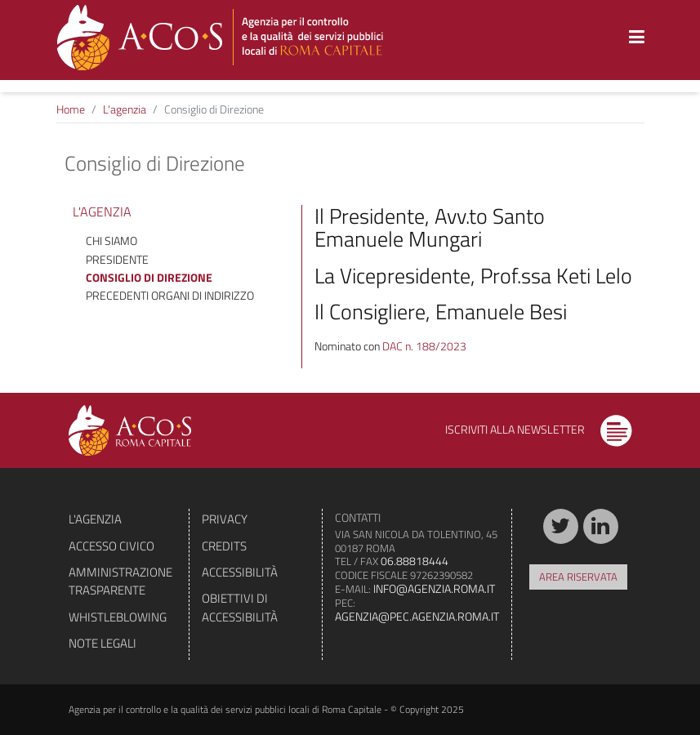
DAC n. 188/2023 (424, 346)
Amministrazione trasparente (120, 581)
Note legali (103, 643)
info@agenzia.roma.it (434, 588)
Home (71, 109)
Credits (224, 546)
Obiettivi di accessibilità (240, 607)
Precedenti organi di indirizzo (170, 295)
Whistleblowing (118, 617)
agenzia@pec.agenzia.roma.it (417, 616)
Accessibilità (240, 572)
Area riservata (578, 577)
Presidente (117, 259)
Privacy (225, 519)
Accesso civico (111, 546)
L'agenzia (125, 109)
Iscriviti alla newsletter (539, 429)
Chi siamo (111, 241)
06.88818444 (415, 561)
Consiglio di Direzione (149, 277)
